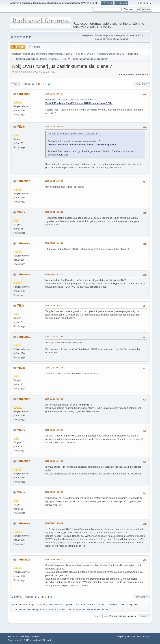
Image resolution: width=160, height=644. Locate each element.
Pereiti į (98, 616)
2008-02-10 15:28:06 (54, 523)
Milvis (21, 127)
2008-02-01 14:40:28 (54, 127)
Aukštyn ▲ (147, 637)
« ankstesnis (126, 75)
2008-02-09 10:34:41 (54, 305)
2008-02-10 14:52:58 (54, 492)
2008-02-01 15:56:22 (54, 212)
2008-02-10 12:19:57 (54, 430)
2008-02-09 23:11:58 (54, 337)
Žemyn (15, 84)
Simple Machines (33, 637)
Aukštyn (16, 597)
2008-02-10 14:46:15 (54, 461)
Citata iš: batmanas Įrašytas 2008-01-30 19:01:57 (74, 134)
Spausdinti (142, 84)
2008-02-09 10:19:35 (54, 274)
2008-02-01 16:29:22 (54, 243)
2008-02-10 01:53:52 (54, 399)
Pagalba (121, 637)
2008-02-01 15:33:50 (54, 181)
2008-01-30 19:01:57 (54, 94)
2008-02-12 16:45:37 (54, 559)
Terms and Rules (134, 637)
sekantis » (142, 75)
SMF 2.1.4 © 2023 (16, 637)
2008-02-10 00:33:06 (54, 368)
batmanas (24, 94)
